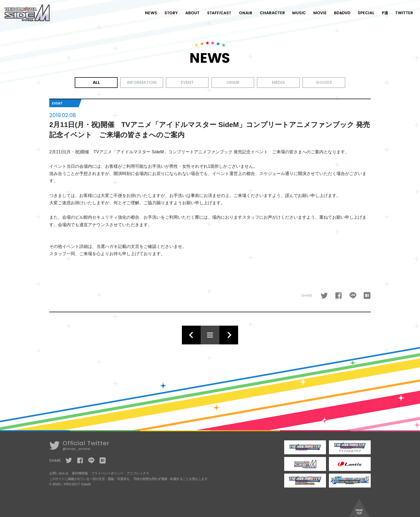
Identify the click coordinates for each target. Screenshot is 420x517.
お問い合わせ (59, 473)
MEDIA (278, 82)
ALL (96, 82)
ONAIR (233, 82)
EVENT (187, 82)
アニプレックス (138, 473)
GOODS (324, 82)
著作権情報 (80, 473)
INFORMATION (142, 82)
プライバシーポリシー (107, 473)
